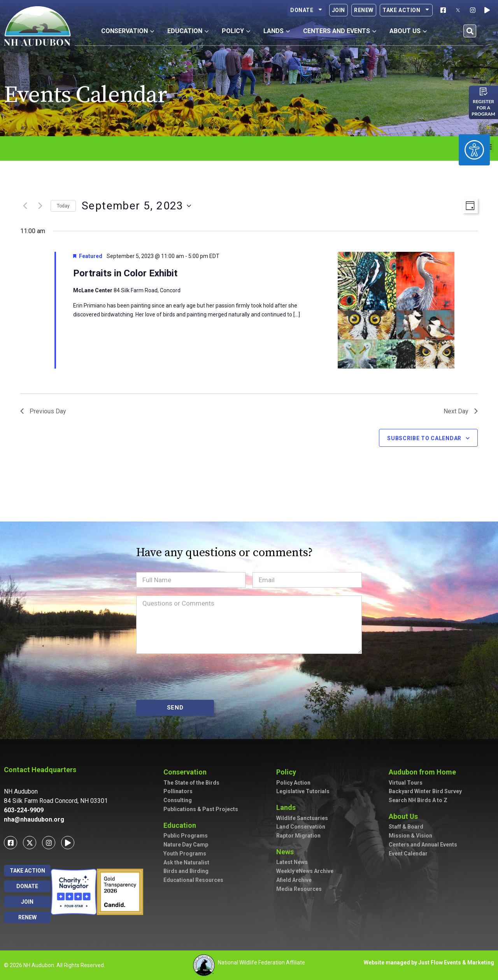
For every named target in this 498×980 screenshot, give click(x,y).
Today (63, 206)
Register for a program (483, 108)
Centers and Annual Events (423, 845)
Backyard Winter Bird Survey (425, 791)
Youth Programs (185, 854)
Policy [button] (236, 31)
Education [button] (188, 31)
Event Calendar (408, 854)
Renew (364, 10)
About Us (405, 816)
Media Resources (299, 889)
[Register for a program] (484, 91)
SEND (175, 708)
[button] (470, 31)
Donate (307, 10)
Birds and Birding (186, 871)
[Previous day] (25, 206)
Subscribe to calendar (424, 438)
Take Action (406, 10)
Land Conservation (301, 827)
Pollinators (178, 791)
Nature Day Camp (186, 845)
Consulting (178, 800)
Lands (288, 807)
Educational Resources (193, 880)
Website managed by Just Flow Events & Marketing (429, 962)
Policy (288, 772)
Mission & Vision (410, 836)
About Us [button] (408, 31)
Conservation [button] (128, 31)
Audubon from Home (424, 772)
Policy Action (293, 783)
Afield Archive (294, 880)
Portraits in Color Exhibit (125, 273)
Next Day (461, 411)
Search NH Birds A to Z (418, 800)
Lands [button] (277, 31)
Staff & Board (406, 827)
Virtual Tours (406, 783)
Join (338, 10)
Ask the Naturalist (186, 862)
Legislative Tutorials (303, 791)
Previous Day (43, 411)
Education (182, 825)
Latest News (292, 862)
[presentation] (195, 677)
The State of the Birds (191, 783)
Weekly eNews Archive (305, 871)
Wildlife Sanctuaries (302, 818)
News (287, 852)
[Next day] (40, 206)
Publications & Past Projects (201, 809)
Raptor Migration (298, 836)
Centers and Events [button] (340, 31)
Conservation (187, 772)
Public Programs (186, 836)
